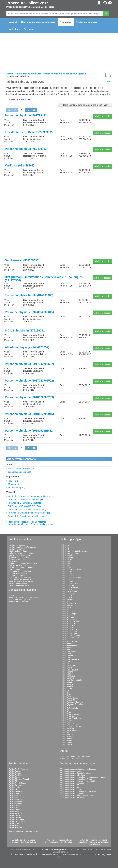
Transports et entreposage (19, 585)
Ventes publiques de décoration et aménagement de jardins (83, 777)
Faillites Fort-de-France (18, 783)
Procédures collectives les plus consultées (77, 757)
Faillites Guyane (67, 616)
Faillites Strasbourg (16, 823)
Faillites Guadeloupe (68, 614)
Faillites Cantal (66, 573)
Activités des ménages (17, 545)
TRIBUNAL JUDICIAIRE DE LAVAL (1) (27, 506)
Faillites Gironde (67, 612)
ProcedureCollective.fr (27, 3)
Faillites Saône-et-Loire (69, 708)
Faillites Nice (14, 807)
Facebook (69, 842)
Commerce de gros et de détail (20, 557)
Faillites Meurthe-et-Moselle (71, 680)
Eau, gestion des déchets (18, 565)
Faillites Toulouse (15, 827)
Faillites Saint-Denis (16, 819)
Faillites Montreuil (15, 801)
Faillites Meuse (66, 682)
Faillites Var (65, 732)
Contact (12, 596)
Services (28, 29)
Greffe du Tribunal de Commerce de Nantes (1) (31, 496)
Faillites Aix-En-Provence (18, 769)
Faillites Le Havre (15, 787)
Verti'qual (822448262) (20, 165)
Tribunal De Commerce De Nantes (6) (26, 503)
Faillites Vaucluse (67, 734)
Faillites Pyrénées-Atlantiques (72, 702)
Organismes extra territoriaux (20, 579)
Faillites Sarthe (66, 710)
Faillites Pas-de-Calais (69, 698)
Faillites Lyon (14, 793)
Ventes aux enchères (87, 22)
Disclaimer (75, 849)
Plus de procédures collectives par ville (24, 831)
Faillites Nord (65, 690)
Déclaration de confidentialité (97, 849)
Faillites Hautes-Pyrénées (70, 636)
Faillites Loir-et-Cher (68, 656)
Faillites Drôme (66, 597)
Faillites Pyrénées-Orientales (71, 704)
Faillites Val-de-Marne (69, 730)
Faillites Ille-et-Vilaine (69, 642)
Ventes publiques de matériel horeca (74, 793)
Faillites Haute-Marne (69, 626)
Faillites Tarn (65, 722)
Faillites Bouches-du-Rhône (71, 569)
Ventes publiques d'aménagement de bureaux (78, 769)
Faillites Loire (66, 658)
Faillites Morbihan (67, 684)
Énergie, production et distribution (22, 567)
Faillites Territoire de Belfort (71, 726)
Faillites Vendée (67, 736)
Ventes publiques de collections (72, 775)
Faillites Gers (65, 610)
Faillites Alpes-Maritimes (70, 553)
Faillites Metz (14, 797)
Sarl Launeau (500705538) (22, 260)
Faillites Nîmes (14, 809)
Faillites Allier (65, 549)
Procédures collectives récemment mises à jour (30, 524)
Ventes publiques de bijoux (71, 771)
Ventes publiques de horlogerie (72, 783)
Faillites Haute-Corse (69, 620)
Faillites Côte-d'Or (67, 585)
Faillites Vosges (66, 740)
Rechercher (66, 22)
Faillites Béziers (15, 773)
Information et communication (20, 577)
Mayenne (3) (14, 484)
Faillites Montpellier (16, 799)
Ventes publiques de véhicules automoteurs (77, 795)
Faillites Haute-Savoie (69, 630)
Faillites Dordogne (67, 593)
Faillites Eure (65, 601)
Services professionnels (18, 583)
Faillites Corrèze (67, 581)
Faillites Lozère (66, 668)
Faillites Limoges (15, 791)
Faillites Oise (65, 692)
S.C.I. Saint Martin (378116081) (25, 330)
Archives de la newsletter (18, 602)
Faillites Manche (67, 672)
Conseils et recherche (17, 559)
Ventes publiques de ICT (70, 785)
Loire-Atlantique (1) (17, 487)
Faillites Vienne (66, 738)
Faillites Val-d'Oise (68, 728)
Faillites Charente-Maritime (71, 577)
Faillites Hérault (66, 640)
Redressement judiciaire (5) (21, 469)
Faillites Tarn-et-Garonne (70, 724)
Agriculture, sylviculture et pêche (21, 553)
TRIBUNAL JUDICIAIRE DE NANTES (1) (28, 509)
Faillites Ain (65, 545)
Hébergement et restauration (20, 571)
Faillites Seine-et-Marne (70, 714)
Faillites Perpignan (16, 813)
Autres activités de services (19, 555)
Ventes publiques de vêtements (72, 797)
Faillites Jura (65, 650)
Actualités (14, 29)
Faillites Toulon (14, 825)
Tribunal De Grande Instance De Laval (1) (28, 516)
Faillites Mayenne (67, 678)
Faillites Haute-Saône (69, 628)
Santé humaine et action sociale (21, 581)
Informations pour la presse (19, 600)
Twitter (35, 842)
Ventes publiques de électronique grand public (78, 781)
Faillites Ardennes (67, 557)
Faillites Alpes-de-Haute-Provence (73, 551)
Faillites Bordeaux (16, 775)
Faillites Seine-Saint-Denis (71, 718)
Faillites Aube (66, 561)
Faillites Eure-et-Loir (68, 603)
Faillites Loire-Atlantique (70, 660)
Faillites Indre (66, 644)
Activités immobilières (17, 549)
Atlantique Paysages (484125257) (27, 347)
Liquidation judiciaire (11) (20, 472)
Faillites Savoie (66, 712)
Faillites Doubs (66, 595)
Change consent (60, 852)
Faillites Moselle (67, 686)
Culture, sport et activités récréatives (23, 563)
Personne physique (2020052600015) (29, 312)
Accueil (13, 22)
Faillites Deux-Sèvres (69, 591)
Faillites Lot (65, 664)
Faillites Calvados (67, 571)
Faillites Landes (66, 654)
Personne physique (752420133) (26, 149)
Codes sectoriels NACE (69, 759)
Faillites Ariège (66, 559)
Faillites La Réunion (68, 652)
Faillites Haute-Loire (68, 624)
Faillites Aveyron (67, 565)
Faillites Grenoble (15, 785)
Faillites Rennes (15, 817)
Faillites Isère (66, 648)
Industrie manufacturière (18, 573)
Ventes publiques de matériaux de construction (78, 791)
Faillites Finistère (67, 606)
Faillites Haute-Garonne (70, 622)
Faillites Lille (13, 789)
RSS (109, 81)
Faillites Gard (66, 608)
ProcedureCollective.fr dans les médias (24, 598)
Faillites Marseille (15, 795)
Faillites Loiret (66, 662)
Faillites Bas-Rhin (67, 567)
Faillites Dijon (14, 781)
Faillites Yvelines (67, 744)
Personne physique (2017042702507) (29, 364)
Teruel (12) (13, 481)
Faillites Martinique (68, 676)
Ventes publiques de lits (70, 787)
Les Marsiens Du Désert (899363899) (29, 132)
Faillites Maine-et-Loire (69, 670)
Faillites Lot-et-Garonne (69, 666)
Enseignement (14, 569)
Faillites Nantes (15, 805)
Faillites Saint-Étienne (17, 821)
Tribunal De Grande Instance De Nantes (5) (29, 513)
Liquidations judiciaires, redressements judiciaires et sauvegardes (51, 74)
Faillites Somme (67, 720)
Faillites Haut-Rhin (68, 618)
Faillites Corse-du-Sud (69, 583)
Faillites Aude (66, 563)
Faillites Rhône (66, 706)
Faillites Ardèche (67, 555)
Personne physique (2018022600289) (29, 397)
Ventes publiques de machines (72, 789)
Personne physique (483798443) (26, 115)
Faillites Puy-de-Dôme (69, 700)
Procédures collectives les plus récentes (27, 522)
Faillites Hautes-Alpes (69, 634)
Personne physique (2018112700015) (29, 414)
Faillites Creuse (66, 589)
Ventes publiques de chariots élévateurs (76, 773)
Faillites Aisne (66, 547)
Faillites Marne (66, 674)
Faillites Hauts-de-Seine (70, 638)
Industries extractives (17, 575)
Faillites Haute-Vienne (69, 632)
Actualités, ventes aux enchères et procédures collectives (93, 841)
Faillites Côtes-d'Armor (69, 587)
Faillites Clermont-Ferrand (19, 779)
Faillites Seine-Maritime (69, 716)
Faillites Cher (65, 579)
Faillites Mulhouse (16, 803)
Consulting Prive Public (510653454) (29, 295)
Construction (13, 561)
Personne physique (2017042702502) (29, 381)
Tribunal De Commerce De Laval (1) (25, 499)
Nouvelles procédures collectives (38, 22)
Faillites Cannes (15, 777)
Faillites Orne (66, 694)
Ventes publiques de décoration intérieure (76, 779)
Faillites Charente (67, 575)
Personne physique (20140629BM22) (29, 431)
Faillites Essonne (67, 599)
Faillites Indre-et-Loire (69, 646)
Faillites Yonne (66, 742)
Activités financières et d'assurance (22, 547)
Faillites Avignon (15, 771)
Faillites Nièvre (66, 688)
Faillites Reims (14, 815)
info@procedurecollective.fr (23, 849)
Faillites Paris (66, 696)
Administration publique (18, 551)
